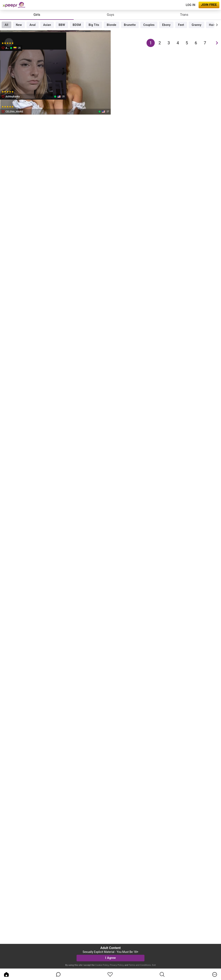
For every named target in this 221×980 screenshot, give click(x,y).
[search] (162, 974)
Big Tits (94, 25)
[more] (215, 974)
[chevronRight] (217, 25)
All (6, 25)
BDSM (77, 25)
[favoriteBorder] (110, 974)
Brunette (130, 25)
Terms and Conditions (140, 965)
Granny (197, 25)
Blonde (112, 25)
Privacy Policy (117, 965)
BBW (62, 25)
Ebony (166, 25)
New (19, 25)
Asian (47, 25)
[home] (6, 974)
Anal (33, 25)
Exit (154, 965)
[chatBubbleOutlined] (58, 974)
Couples (149, 25)
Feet (181, 25)
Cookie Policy (102, 965)
